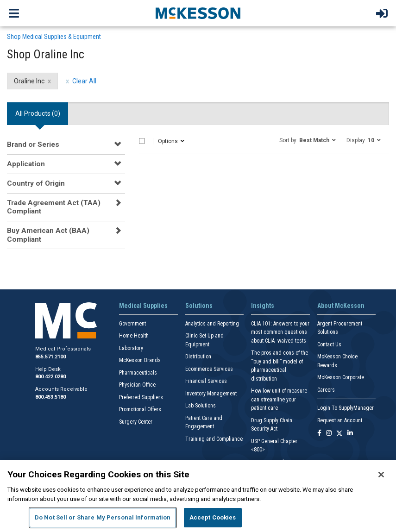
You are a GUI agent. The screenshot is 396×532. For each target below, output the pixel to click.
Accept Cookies (213, 517)
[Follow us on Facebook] (319, 434)
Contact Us (329, 344)
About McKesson (341, 306)
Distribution (198, 357)
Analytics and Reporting (212, 324)
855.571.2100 (50, 357)
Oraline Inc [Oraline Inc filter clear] (29, 81)
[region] (198, 496)
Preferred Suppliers (141, 397)
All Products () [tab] (38, 113)
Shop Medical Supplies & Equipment (54, 37)
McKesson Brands (140, 360)
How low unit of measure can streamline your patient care (279, 399)
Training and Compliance (214, 439)
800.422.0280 (50, 377)
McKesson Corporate (341, 377)
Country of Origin (36, 183)
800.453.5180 (50, 397)
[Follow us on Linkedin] (350, 434)
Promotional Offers (140, 409)
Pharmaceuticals (138, 373)
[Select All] (142, 141)
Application (26, 164)
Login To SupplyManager (346, 408)
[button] (308, 140)
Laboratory (131, 348)
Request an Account (340, 420)
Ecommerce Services (209, 369)
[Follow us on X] (339, 434)
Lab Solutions (201, 406)
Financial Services (206, 381)
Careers (326, 390)
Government (132, 324)
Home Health (134, 336)
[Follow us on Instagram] (329, 434)
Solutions (199, 306)
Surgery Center (136, 422)
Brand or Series (33, 144)
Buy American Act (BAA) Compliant (48, 235)
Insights (263, 306)
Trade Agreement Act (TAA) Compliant (54, 207)
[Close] (381, 475)
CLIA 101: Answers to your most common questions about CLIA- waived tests (280, 332)
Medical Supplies (143, 306)
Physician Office (137, 385)
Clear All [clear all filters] (84, 81)
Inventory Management (211, 394)
